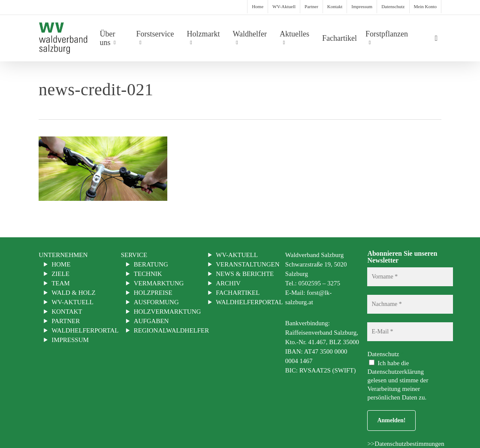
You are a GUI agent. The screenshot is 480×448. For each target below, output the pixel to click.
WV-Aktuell (72, 302)
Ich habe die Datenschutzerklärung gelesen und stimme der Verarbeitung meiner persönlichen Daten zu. (398, 380)
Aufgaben (151, 321)
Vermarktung (159, 283)
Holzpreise (153, 293)
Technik (148, 274)
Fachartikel (238, 293)
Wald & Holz (73, 293)
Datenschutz (385, 354)
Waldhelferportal (85, 330)
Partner (66, 321)
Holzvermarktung (168, 312)
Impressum (70, 340)
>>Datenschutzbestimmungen (406, 444)
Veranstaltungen (248, 264)
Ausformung (156, 302)
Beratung (151, 264)
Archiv (228, 283)
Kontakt (67, 312)
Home (61, 264)
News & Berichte (245, 274)
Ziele (60, 274)
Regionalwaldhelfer (172, 330)
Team (61, 283)
